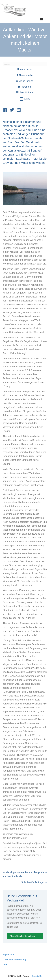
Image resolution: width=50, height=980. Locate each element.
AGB (5, 965)
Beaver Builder (37, 976)
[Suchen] (25, 64)
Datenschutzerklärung (14, 960)
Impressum (9, 955)
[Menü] (41, 20)
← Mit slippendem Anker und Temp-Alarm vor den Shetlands (25, 874)
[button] (25, 936)
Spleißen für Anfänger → (34, 882)
